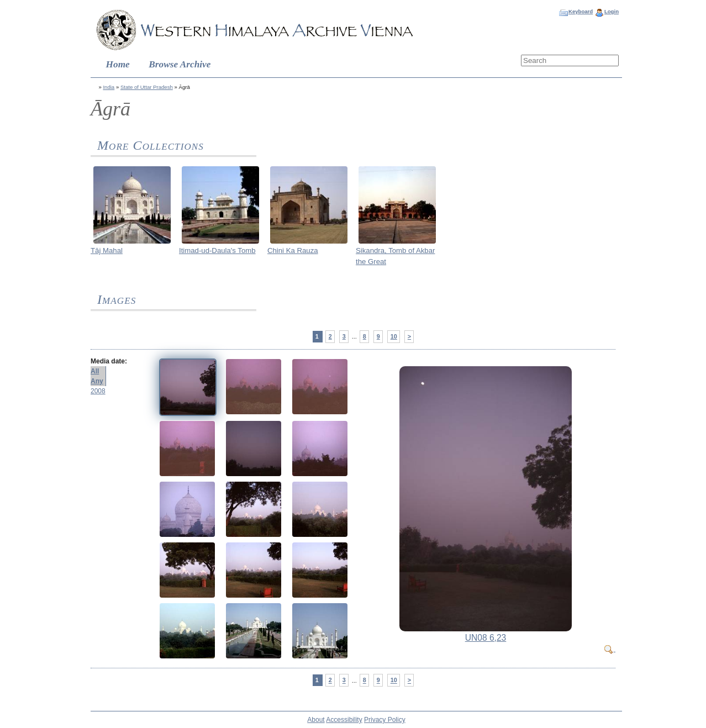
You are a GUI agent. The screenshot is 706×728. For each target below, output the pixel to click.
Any (97, 381)
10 (394, 336)
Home (118, 64)
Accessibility (344, 720)
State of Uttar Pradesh (147, 87)
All (95, 371)
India (109, 87)
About (316, 720)
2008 (98, 391)
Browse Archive (180, 64)
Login (612, 11)
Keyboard (581, 11)
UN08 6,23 (486, 638)
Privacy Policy (385, 720)
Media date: (109, 361)
